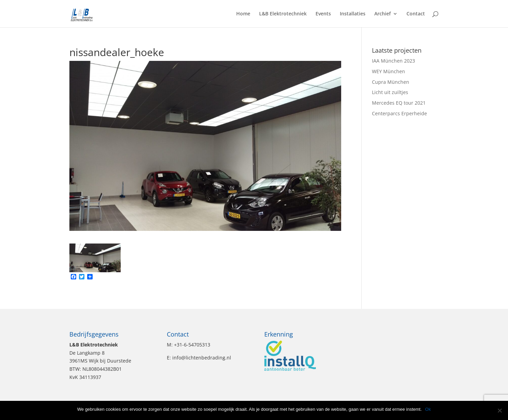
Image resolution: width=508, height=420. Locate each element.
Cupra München (391, 82)
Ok (428, 409)
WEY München (389, 71)
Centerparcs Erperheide (399, 113)
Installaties (353, 14)
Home (243, 14)
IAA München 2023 (393, 61)
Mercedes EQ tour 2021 (399, 103)
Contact (416, 14)
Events (323, 14)
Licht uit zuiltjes (390, 92)
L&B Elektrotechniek (283, 14)
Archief (383, 14)
